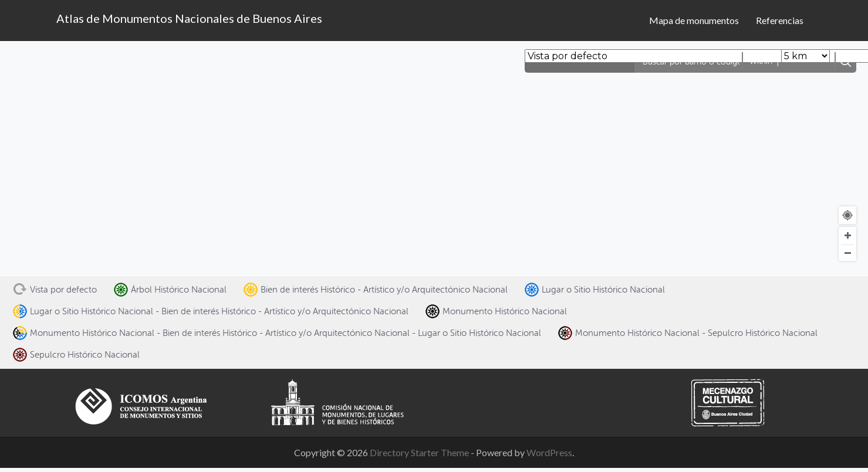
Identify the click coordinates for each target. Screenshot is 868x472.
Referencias (780, 20)
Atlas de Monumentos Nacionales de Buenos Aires (189, 18)
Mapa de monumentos (694, 20)
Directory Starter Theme (420, 452)
